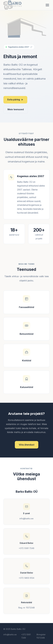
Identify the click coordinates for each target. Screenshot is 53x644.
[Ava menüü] (47, 5)
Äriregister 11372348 (41, 636)
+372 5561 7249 (26, 548)
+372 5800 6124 (26, 578)
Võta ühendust (27, 445)
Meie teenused (16, 109)
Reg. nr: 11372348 (26, 608)
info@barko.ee (26, 519)
